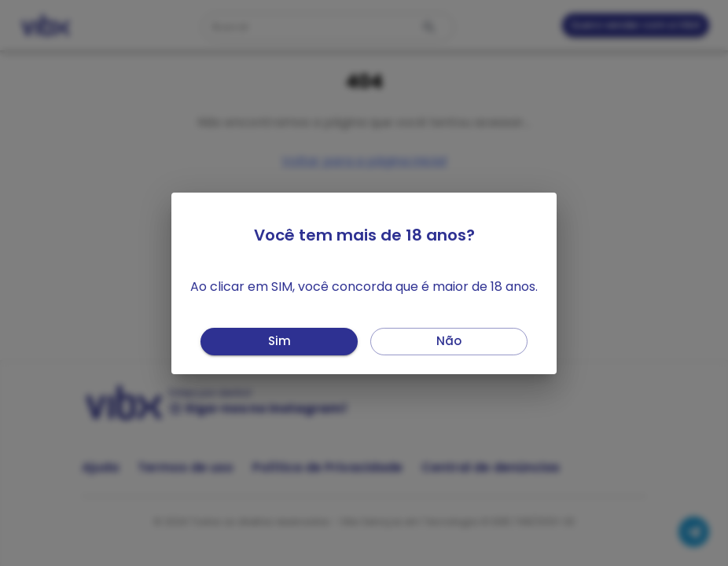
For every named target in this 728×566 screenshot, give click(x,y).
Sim (279, 342)
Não (449, 342)
